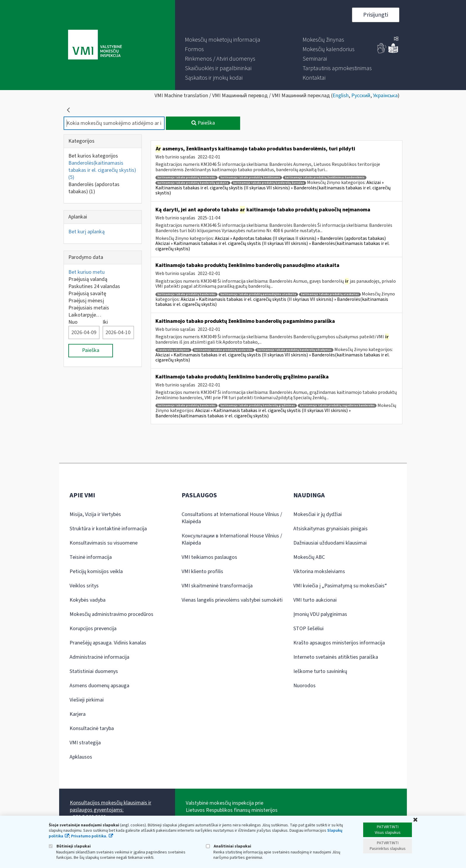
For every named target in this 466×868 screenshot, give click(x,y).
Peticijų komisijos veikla (96, 571)
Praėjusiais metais (89, 308)
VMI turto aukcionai (315, 600)
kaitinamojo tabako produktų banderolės (186, 178)
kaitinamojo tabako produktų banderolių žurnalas (269, 183)
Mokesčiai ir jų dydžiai (318, 514)
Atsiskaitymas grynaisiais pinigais (330, 529)
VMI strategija (85, 743)
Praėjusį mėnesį (86, 301)
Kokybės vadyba (88, 600)
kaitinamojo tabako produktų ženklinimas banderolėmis (325, 178)
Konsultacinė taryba (92, 728)
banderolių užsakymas (173, 350)
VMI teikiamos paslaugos (209, 557)
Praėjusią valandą (88, 279)
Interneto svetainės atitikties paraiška (336, 657)
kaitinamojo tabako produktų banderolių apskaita (193, 183)
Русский (361, 96)
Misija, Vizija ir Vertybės (95, 514)
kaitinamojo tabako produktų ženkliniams (250, 178)
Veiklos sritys (84, 586)
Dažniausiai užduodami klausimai (330, 543)
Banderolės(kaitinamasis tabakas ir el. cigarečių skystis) (102, 170)
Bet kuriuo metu (86, 272)
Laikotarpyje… (85, 315)
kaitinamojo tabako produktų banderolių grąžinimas (258, 406)
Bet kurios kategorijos (93, 156)
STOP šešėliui (308, 629)
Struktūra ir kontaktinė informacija (108, 529)
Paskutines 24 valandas (94, 286)
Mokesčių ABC (309, 557)
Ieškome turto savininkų (320, 671)
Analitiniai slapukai (229, 846)
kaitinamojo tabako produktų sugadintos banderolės (337, 406)
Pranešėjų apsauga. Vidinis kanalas (108, 643)
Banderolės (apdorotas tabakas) (94, 188)
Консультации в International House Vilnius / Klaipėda (232, 539)
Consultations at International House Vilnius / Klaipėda (232, 518)
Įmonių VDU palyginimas (320, 614)
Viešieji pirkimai (87, 700)
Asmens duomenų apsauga (99, 686)
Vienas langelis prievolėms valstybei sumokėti (232, 600)
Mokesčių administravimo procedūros (111, 614)
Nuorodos (304, 686)
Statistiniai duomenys (94, 671)
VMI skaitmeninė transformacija (217, 586)
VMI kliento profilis (202, 571)
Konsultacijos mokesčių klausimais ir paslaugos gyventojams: (111, 806)
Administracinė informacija (99, 657)
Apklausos (81, 757)
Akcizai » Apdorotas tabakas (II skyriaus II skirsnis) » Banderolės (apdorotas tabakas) (300, 238)
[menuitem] (223, 40)
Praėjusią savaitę (87, 294)
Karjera (78, 714)
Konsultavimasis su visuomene (104, 543)
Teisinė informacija (91, 557)
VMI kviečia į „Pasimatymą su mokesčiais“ (340, 586)
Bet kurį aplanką (86, 232)
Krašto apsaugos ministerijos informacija (339, 643)
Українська (385, 96)
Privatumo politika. (89, 836)
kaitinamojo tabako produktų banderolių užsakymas (294, 350)
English (341, 96)
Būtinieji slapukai (70, 846)
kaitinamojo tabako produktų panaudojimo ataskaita (258, 294)
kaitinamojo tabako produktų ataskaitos (330, 294)
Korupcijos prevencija (93, 629)
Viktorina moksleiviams (319, 571)
